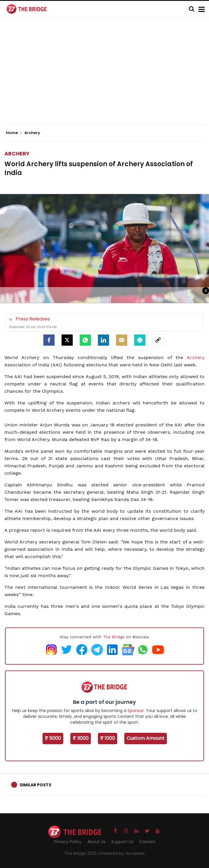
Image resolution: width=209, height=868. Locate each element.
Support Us (122, 842)
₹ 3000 (81, 738)
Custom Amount (146, 738)
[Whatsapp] (85, 340)
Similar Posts (35, 785)
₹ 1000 (108, 738)
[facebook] (49, 340)
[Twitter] (67, 340)
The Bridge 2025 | (82, 853)
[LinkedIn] (103, 340)
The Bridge (114, 637)
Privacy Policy (68, 842)
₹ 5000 (53, 738)
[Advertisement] (107, 76)
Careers (147, 842)
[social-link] (158, 340)
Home (14, 133)
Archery (17, 153)
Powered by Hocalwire (123, 853)
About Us (96, 842)
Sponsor (136, 711)
